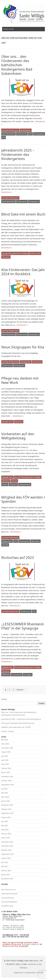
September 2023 (7, 813)
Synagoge (28, 675)
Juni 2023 (5, 821)
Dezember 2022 (7, 842)
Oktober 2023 (6, 809)
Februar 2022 (6, 870)
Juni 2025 (5, 756)
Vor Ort (14, 481)
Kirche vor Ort (35, 253)
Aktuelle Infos (7, 422)
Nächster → (21, 690)
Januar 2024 (6, 801)
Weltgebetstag (25, 485)
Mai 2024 (5, 793)
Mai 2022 (5, 866)
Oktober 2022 (6, 850)
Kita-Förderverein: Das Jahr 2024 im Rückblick (23, 272)
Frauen (5, 485)
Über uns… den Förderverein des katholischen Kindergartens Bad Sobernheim (17, 65)
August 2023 (6, 817)
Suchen (4, 699)
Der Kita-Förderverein (10, 130)
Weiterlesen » (7, 192)
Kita (4, 138)
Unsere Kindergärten (9, 902)
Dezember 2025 (7, 748)
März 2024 (5, 797)
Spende (5, 545)
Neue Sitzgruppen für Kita (23, 347)
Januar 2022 (6, 875)
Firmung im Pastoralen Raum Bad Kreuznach (18, 723)
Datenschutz (31, 972)
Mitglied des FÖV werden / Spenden (23, 499)
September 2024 (7, 785)
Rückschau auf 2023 (18, 557)
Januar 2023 (6, 838)
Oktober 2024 (6, 781)
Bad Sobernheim (8, 134)
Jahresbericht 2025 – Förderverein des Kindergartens (18, 154)
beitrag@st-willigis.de (30, 944)
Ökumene (6, 257)
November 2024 (7, 776)
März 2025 (5, 764)
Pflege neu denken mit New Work (20, 380)
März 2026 (5, 744)
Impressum (19, 972)
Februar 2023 (6, 834)
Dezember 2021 (7, 879)
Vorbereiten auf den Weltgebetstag (18, 436)
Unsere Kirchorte (8, 898)
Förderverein (22, 134)
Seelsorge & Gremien (9, 894)
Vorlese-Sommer (8, 731)
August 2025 (6, 752)
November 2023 (7, 805)
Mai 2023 (5, 825)
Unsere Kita (37, 362)
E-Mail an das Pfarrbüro (14, 927)
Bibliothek (6, 675)
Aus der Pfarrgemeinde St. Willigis (15, 253)
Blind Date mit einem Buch (23, 214)
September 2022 (7, 854)
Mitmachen (36, 541)
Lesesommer (17, 675)
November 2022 (7, 846)
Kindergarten (26, 130)
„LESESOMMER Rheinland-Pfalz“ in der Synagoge (23, 626)
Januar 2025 (6, 772)
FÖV (30, 134)
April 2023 (5, 830)
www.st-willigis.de (17, 929)
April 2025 (5, 760)
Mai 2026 (5, 740)
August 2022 (6, 858)
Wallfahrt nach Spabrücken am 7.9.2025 (16, 727)
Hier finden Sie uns (9, 890)
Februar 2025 (6, 768)
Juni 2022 (5, 862)
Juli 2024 (4, 789)
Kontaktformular (7, 906)
